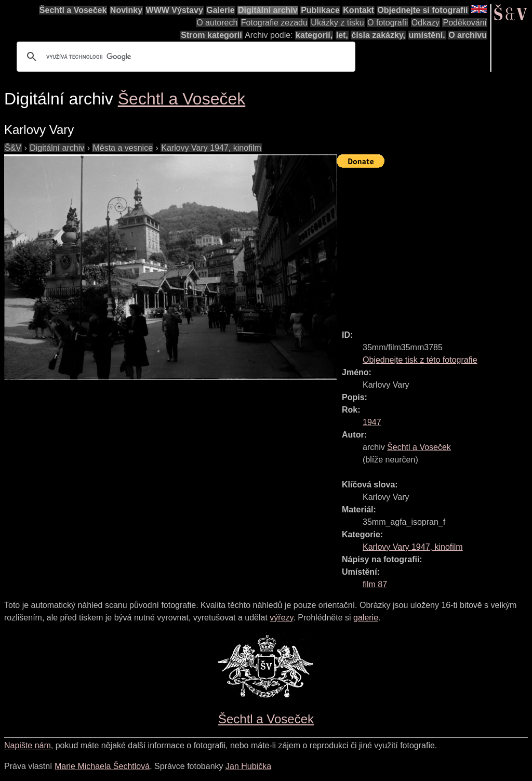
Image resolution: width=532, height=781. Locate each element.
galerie (366, 618)
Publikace (320, 10)
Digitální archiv (268, 10)
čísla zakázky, (378, 35)
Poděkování (465, 23)
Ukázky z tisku (337, 23)
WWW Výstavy (175, 10)
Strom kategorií (211, 35)
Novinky (126, 10)
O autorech (217, 23)
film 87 (375, 584)
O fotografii (388, 23)
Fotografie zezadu (274, 23)
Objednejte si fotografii (422, 10)
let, (342, 35)
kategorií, (314, 35)
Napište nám (28, 745)
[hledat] (184, 57)
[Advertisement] (434, 244)
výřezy (281, 618)
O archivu (468, 35)
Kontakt (358, 10)
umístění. (427, 35)
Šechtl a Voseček (73, 10)
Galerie (220, 10)
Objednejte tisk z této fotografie (420, 360)
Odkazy (425, 23)
